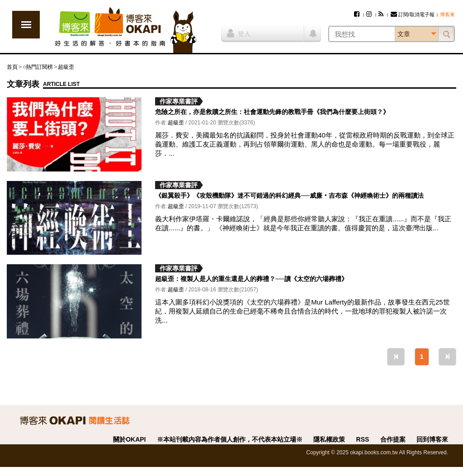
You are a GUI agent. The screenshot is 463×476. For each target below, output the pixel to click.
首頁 (12, 67)
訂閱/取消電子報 (413, 14)
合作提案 (393, 439)
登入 (239, 33)
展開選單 (26, 25)
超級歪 (66, 67)
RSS (363, 439)
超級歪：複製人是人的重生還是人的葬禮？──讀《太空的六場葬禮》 (251, 279)
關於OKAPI (129, 439)
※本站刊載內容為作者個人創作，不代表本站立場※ (230, 439)
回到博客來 (432, 439)
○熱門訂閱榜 (38, 67)
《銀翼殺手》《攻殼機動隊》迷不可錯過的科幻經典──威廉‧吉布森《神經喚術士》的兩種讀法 (289, 195)
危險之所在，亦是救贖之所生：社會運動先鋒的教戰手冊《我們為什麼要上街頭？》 (272, 112)
